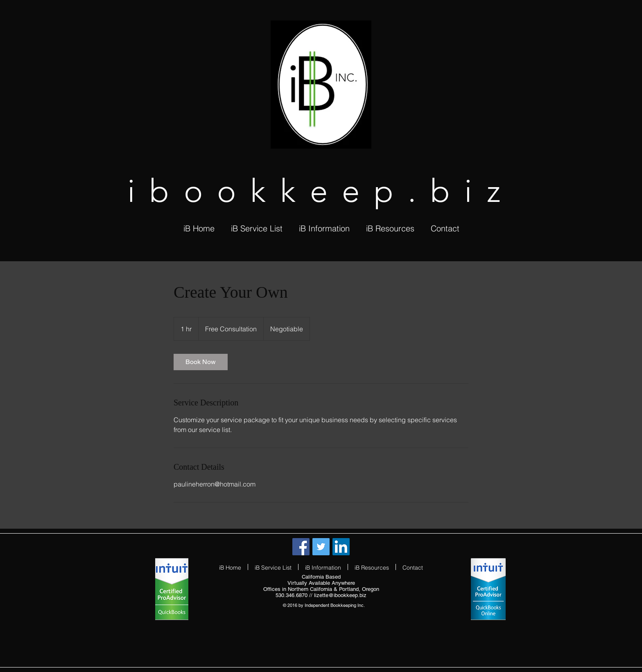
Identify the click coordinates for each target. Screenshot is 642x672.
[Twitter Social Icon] (321, 547)
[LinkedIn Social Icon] (341, 547)
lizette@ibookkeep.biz (340, 595)
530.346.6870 (292, 595)
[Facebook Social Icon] (301, 547)
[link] (201, 362)
